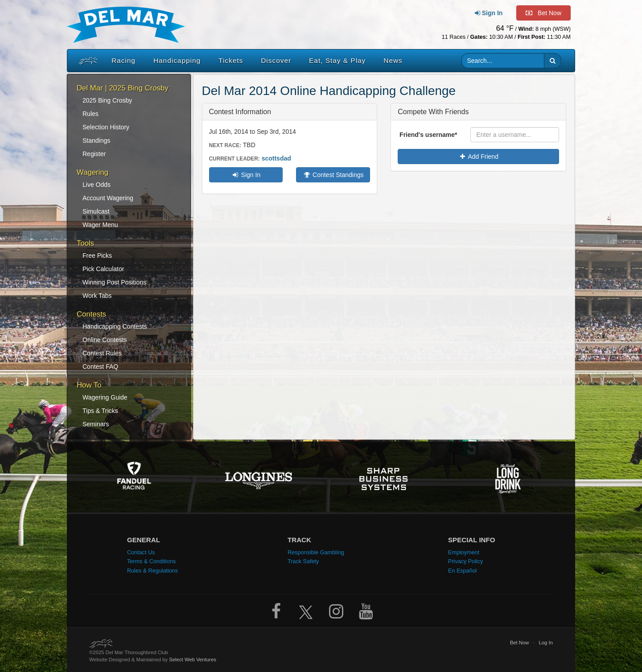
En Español (462, 571)
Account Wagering (108, 198)
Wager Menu (100, 225)
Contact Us (141, 552)
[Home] (86, 61)
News (393, 60)
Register (94, 154)
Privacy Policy (465, 561)
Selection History (106, 127)
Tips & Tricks (100, 411)
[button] (553, 61)
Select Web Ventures (193, 660)
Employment (464, 552)
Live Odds (97, 185)
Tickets (231, 60)
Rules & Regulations (152, 571)
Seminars (96, 424)
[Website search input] (503, 61)
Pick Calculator (103, 269)
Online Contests (105, 340)
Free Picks (97, 256)
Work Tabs (97, 296)
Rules (91, 114)
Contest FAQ (100, 367)
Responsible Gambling (316, 552)
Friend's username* (428, 135)
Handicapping (177, 60)
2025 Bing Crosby (107, 100)
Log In (546, 643)
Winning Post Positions (114, 282)
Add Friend (478, 157)
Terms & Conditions (151, 561)
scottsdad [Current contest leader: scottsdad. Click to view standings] (276, 158)
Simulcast (96, 211)
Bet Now (520, 643)
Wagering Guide (105, 397)
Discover (276, 60)
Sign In (246, 175)
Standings (96, 140)
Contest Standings (333, 175)
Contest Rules (102, 353)
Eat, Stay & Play (337, 60)
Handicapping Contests (115, 326)
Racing (123, 60)
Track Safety (303, 561)
